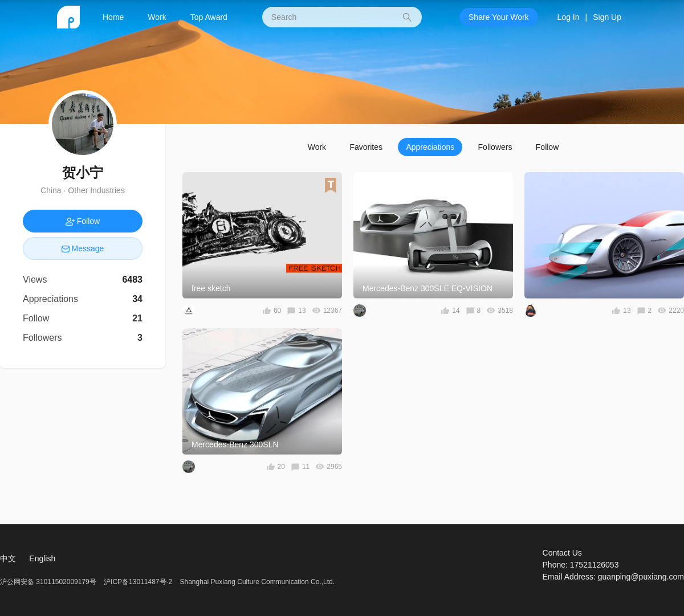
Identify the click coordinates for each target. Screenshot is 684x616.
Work (157, 17)
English (42, 558)
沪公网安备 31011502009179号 (49, 582)
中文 (8, 558)
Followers (495, 147)
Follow (547, 147)
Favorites (366, 147)
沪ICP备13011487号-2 (138, 582)
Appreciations (430, 147)
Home (113, 17)
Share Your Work (499, 17)
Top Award (209, 17)
